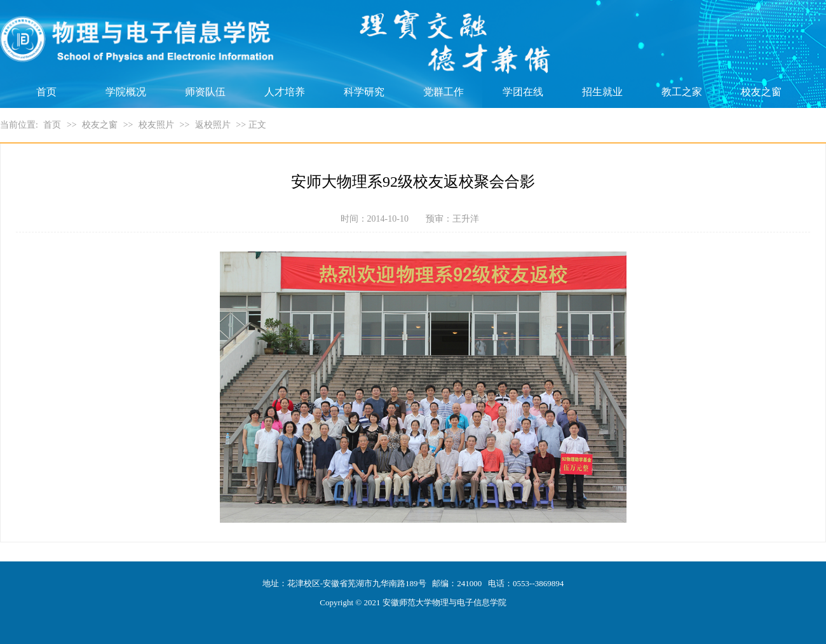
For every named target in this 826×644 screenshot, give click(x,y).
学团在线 (523, 92)
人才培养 (285, 92)
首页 (46, 92)
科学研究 (364, 92)
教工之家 (682, 92)
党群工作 (443, 92)
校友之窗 (761, 92)
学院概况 (126, 92)
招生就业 (602, 92)
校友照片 (156, 125)
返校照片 (213, 125)
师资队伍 (205, 92)
